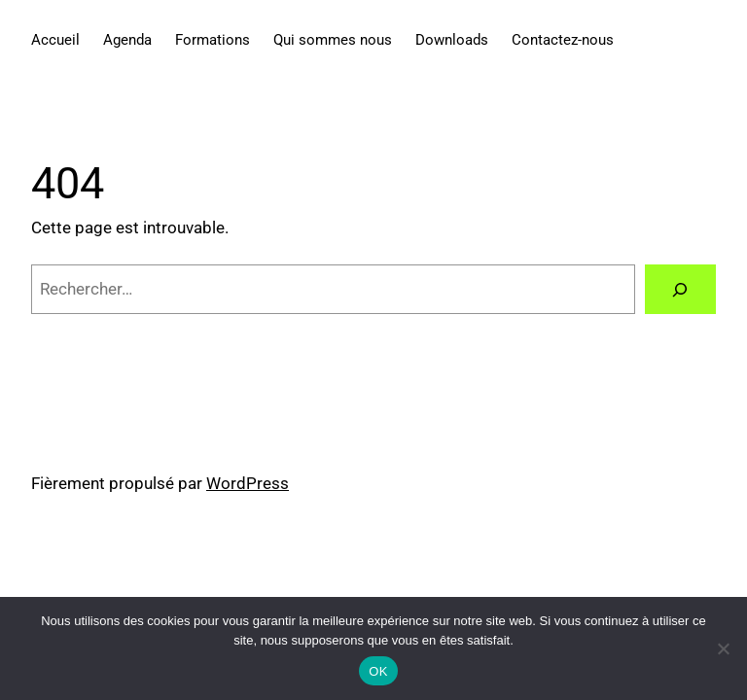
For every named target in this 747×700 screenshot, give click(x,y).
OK (378, 671)
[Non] (723, 648)
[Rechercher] (680, 289)
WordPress (248, 483)
